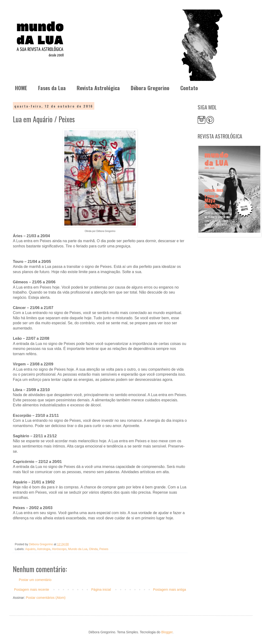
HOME (21, 88)
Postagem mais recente (32, 590)
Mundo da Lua (78, 549)
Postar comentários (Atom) (46, 598)
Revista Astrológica (98, 88)
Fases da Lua (52, 88)
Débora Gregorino (150, 88)
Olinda (93, 549)
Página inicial (101, 590)
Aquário (30, 549)
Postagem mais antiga (169, 590)
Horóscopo (59, 549)
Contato (189, 88)
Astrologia (44, 549)
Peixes (104, 549)
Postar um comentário (35, 580)
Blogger (167, 632)
